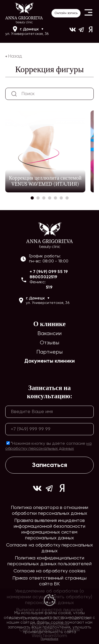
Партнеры (49, 352)
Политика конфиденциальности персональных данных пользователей (49, 561)
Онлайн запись (66, 13)
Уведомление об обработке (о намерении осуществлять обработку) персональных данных (49, 597)
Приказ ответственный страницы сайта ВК (50, 581)
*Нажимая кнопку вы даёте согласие (48, 446)
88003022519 (43, 277)
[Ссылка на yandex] (91, 31)
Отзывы (49, 343)
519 (49, 288)
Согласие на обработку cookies (49, 571)
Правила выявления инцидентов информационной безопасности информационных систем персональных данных (50, 529)
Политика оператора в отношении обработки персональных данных (49, 511)
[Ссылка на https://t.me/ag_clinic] (82, 31)
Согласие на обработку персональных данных (49, 548)
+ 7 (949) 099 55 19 (49, 272)
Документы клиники (49, 361)
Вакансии (49, 334)
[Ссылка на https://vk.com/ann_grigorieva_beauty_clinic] (73, 31)
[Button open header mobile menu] (88, 13)
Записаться (49, 465)
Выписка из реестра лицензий (50, 610)
